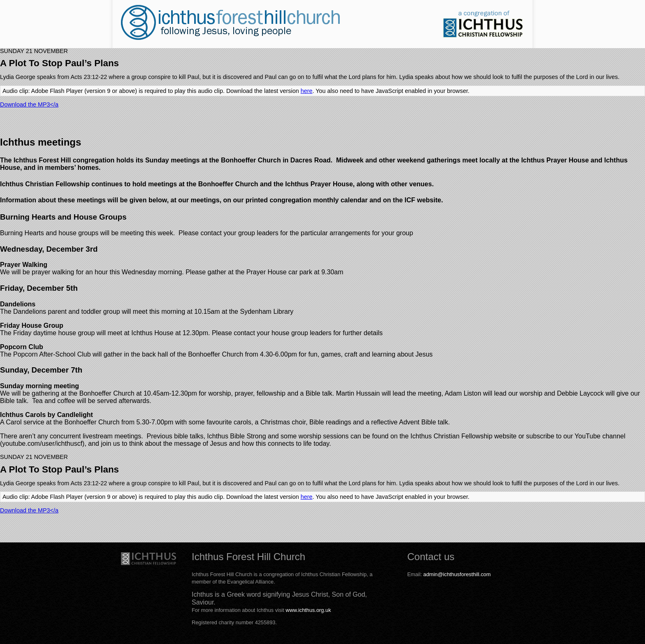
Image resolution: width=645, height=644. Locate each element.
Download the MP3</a (29, 104)
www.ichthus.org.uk (308, 610)
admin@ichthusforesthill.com (457, 574)
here (307, 91)
